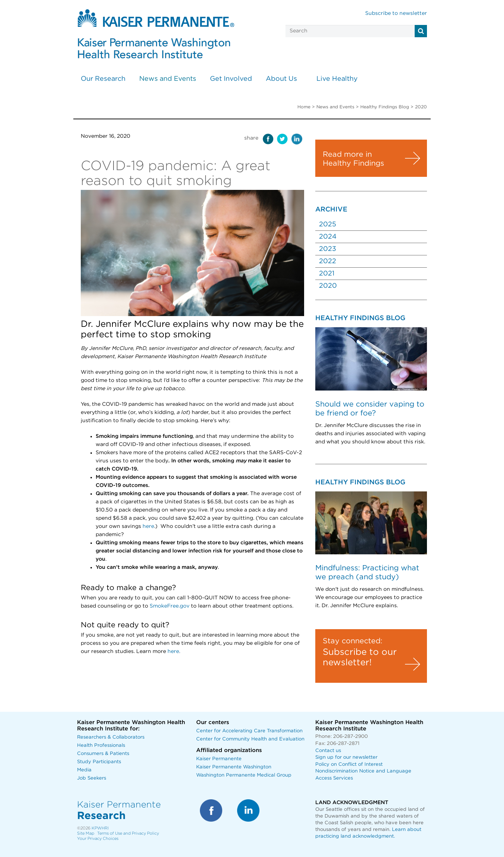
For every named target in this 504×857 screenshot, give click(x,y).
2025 (328, 224)
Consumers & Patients (103, 754)
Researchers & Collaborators (111, 737)
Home (304, 107)
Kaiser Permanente (219, 759)
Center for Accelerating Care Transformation (249, 731)
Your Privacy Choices (98, 839)
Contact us (328, 751)
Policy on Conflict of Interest (349, 764)
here (148, 526)
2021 (327, 274)
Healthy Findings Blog (385, 107)
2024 (328, 237)
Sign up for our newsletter (346, 757)
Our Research (103, 79)
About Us (281, 79)
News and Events (168, 79)
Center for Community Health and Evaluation (250, 739)
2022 (328, 261)
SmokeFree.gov (170, 606)
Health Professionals (101, 746)
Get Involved (231, 79)
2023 (328, 249)
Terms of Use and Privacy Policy (128, 833)
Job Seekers (92, 778)
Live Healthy (337, 79)
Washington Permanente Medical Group (244, 775)
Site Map (86, 833)
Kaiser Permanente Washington (234, 767)
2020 (328, 286)
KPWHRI (100, 828)
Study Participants (99, 762)
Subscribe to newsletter (396, 13)
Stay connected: (353, 641)
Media (84, 770)
